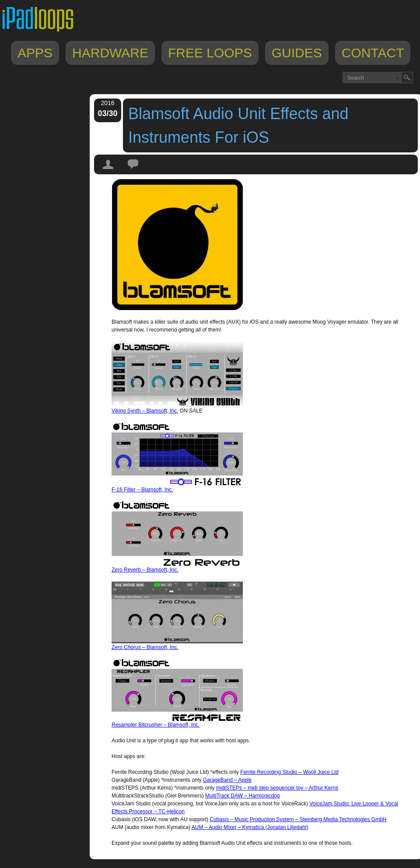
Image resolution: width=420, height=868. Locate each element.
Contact (373, 53)
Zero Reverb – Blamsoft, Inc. (145, 570)
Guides (297, 53)
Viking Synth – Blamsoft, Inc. (145, 411)
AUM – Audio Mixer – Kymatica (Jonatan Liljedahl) (250, 827)
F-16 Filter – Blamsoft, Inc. (142, 490)
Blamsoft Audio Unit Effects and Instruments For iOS (238, 125)
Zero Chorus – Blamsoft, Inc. (145, 647)
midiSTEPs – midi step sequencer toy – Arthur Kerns (277, 788)
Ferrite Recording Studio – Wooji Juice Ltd (289, 772)
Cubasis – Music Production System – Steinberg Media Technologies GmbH (298, 819)
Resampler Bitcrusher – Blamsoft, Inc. (156, 725)
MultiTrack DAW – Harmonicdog (242, 796)
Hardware (110, 53)
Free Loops (210, 53)
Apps (35, 53)
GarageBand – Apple (227, 780)
